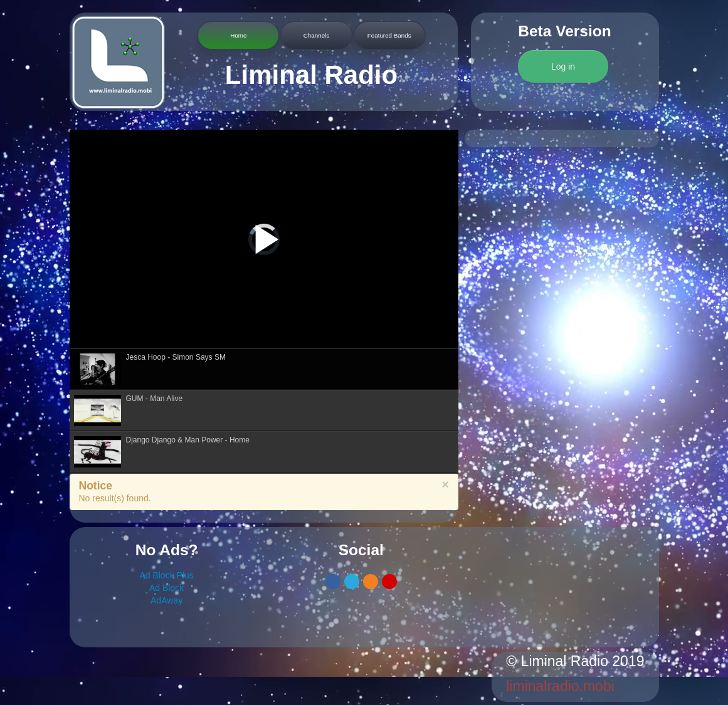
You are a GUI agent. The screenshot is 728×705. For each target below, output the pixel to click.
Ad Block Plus (166, 575)
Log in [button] (563, 66)
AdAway (166, 600)
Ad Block (166, 588)
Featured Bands (389, 35)
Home (238, 35)
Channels (316, 35)
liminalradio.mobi (560, 686)
